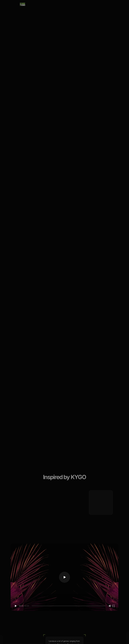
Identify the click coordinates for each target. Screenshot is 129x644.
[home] (23, 4)
